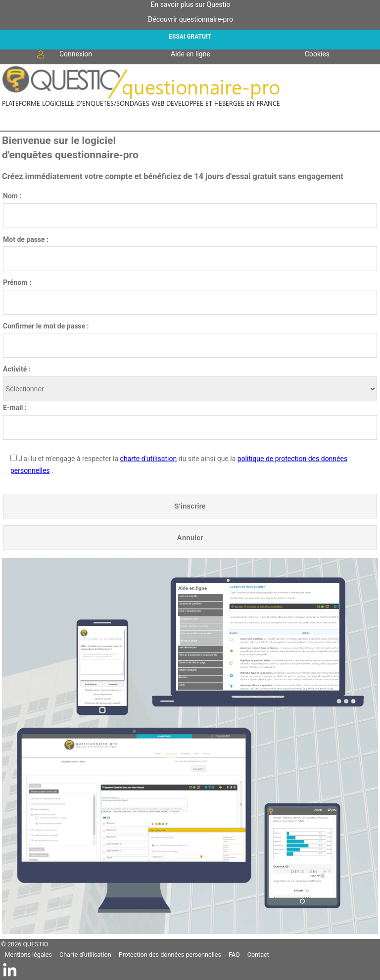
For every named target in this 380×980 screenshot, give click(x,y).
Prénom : (17, 282)
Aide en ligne (190, 54)
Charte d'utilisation (85, 955)
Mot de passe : (26, 239)
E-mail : (15, 408)
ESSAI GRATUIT (190, 37)
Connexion (64, 54)
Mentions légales (28, 955)
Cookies (317, 54)
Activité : (17, 369)
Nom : (12, 196)
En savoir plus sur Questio (191, 4)
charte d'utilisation (149, 459)
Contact (258, 955)
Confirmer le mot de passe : (46, 326)
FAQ (234, 955)
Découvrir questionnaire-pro (190, 19)
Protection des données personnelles (170, 955)
